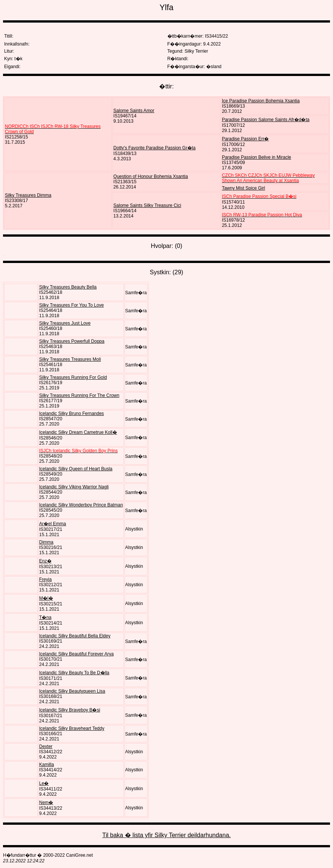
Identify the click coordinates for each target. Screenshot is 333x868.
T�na (45, 617)
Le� (44, 783)
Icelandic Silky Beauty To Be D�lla (74, 673)
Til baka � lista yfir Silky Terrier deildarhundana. (166, 835)
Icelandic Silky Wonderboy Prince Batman (81, 505)
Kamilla (46, 765)
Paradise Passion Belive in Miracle (257, 157)
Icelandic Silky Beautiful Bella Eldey (75, 636)
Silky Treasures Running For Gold (73, 377)
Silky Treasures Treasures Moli (70, 359)
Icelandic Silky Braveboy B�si (70, 710)
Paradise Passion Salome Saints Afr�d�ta (266, 120)
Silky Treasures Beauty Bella (68, 287)
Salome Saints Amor (134, 111)
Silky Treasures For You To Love (71, 305)
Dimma (46, 542)
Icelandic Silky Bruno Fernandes (71, 413)
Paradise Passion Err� (246, 139)
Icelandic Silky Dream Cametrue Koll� (78, 432)
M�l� (46, 598)
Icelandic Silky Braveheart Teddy (72, 728)
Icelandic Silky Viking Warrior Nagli (74, 487)
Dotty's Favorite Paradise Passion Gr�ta (154, 148)
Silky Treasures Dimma (28, 195)
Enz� (45, 561)
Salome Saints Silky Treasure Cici (147, 205)
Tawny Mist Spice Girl (244, 188)
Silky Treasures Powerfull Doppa (72, 341)
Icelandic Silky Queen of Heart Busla (76, 469)
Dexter (46, 746)
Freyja (45, 579)
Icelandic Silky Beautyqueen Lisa (72, 691)
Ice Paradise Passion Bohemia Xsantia (261, 101)
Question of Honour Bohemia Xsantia (151, 176)
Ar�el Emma (52, 524)
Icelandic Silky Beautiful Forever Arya (76, 654)
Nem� (46, 803)
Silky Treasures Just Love (65, 323)
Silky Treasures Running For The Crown (79, 395)
